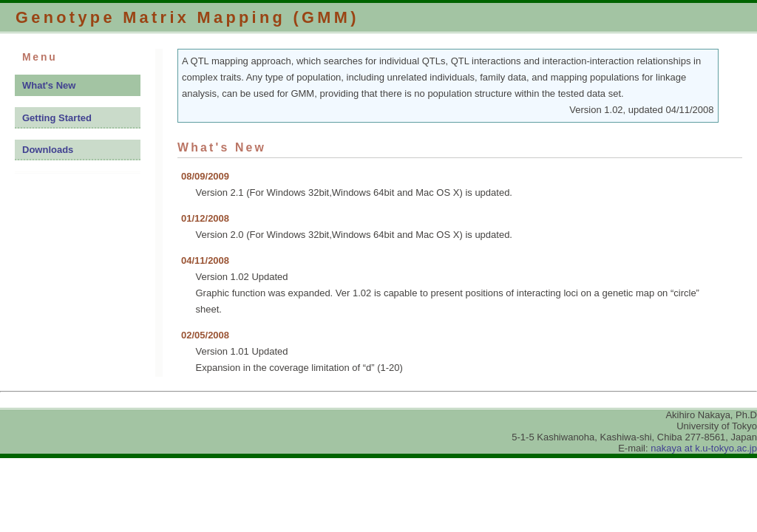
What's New (49, 85)
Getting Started (57, 118)
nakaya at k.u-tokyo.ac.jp (704, 448)
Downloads (48, 150)
